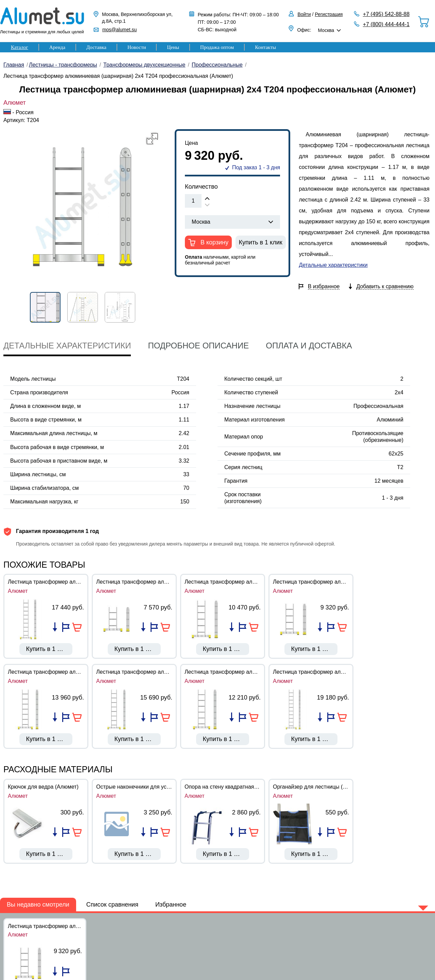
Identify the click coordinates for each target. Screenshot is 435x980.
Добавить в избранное (66, 627)
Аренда (57, 47)
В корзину (214, 242)
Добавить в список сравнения (55, 627)
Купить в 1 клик (261, 242)
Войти (304, 14)
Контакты (265, 47)
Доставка (96, 47)
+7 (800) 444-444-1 (386, 24)
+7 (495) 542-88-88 (386, 14)
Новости (137, 47)
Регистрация (329, 14)
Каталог (20, 47)
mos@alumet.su (119, 30)
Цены (173, 47)
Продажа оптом (217, 47)
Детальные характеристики (333, 265)
